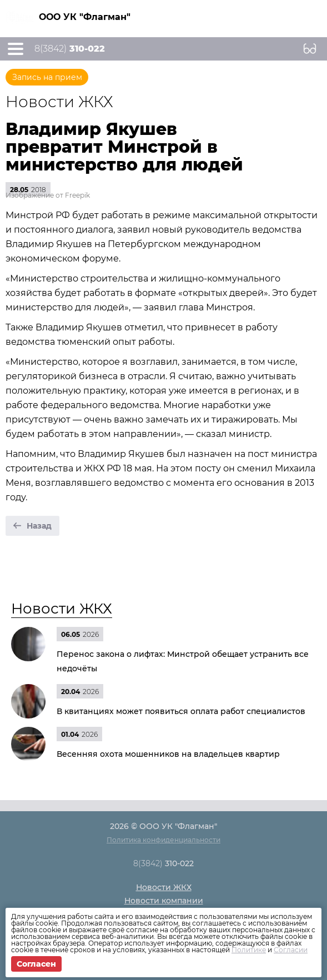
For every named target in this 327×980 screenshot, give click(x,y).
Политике (249, 950)
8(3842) (70, 49)
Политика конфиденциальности (163, 840)
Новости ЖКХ (62, 609)
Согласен (36, 964)
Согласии (291, 950)
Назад (39, 526)
